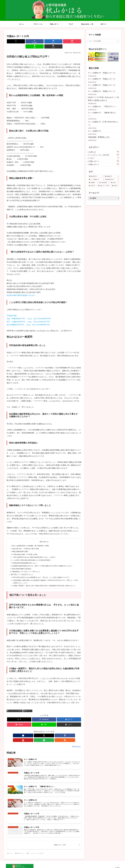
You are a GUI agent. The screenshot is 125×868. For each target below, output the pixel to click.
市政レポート (28, 711)
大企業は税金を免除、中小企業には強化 (26, 550)
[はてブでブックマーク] (38, 41)
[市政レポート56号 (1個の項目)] (104, 186)
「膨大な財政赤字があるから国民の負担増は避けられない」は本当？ (36, 553)
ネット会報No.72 (94, 131)
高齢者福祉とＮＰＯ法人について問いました (27, 568)
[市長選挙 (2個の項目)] (93, 183)
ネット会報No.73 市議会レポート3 (102, 79)
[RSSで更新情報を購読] (55, 735)
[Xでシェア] (13, 41)
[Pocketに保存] (50, 41)
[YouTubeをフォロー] (46, 735)
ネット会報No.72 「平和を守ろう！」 (103, 107)
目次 (41, 537)
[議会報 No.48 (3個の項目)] (112, 180)
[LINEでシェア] (63, 41)
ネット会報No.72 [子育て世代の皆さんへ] (103, 123)
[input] (104, 41)
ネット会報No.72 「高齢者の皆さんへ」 (102, 114)
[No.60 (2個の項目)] (115, 183)
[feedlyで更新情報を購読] (50, 735)
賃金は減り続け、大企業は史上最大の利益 (27, 544)
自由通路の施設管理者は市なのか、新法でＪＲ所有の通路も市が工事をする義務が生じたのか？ (45, 562)
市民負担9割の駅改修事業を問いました (26, 559)
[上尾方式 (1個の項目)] (93, 186)
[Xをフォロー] (38, 735)
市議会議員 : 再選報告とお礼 (99, 137)
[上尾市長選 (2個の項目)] (104, 183)
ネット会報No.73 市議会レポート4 (102, 73)
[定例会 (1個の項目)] (115, 186)
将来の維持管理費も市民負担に (23, 565)
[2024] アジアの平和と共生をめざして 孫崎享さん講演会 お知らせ (103, 99)
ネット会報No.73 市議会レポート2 (102, 85)
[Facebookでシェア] (25, 41)
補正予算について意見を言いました (23, 571)
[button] (75, 41)
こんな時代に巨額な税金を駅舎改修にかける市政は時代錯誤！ (33, 556)
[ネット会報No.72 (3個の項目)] (96, 180)
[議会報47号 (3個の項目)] (112, 176)
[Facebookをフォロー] (42, 735)
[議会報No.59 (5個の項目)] (96, 176)
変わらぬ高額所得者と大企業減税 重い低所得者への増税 (32, 541)
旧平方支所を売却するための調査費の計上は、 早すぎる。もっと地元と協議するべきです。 (44, 574)
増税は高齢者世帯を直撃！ (21, 547)
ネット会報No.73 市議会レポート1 (102, 91)
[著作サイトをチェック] (33, 735)
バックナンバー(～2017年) (15, 711)
